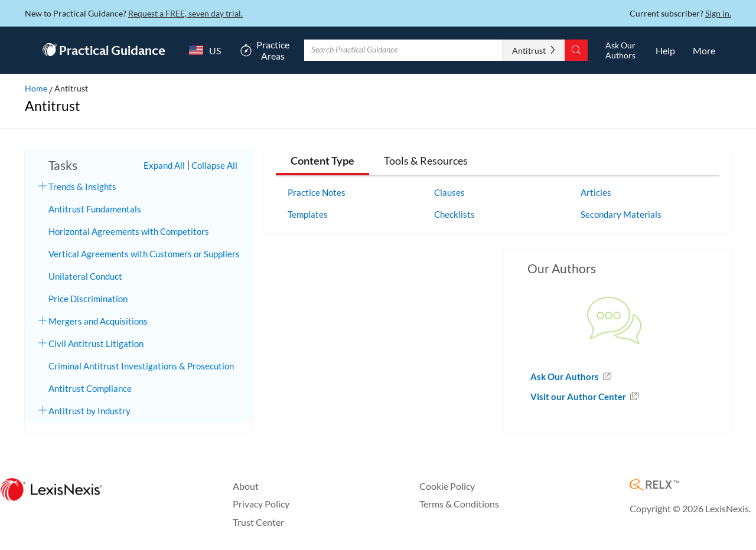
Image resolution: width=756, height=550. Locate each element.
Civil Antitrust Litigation (96, 343)
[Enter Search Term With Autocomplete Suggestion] (404, 50)
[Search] (576, 50)
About (246, 486)
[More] (704, 50)
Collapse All (214, 165)
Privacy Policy (261, 504)
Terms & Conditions (459, 504)
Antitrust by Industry (89, 411)
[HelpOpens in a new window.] (665, 50)
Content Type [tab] (322, 161)
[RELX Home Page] (654, 485)
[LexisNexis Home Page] (51, 490)
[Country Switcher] (202, 50)
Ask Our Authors (566, 377)
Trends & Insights (82, 186)
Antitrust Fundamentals (95, 209)
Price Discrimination (88, 299)
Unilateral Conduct (85, 276)
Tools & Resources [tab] (426, 161)
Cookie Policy (447, 486)
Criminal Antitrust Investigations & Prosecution (141, 366)
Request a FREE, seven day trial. (185, 13)
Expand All (164, 165)
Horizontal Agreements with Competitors (129, 231)
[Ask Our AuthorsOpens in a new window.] (620, 50)
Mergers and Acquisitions (98, 321)
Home (36, 88)
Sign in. (718, 13)
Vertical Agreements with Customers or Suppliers (144, 254)
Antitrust (529, 50)
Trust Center (258, 522)
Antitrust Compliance (90, 388)
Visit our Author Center (579, 397)
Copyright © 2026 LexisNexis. (690, 508)
